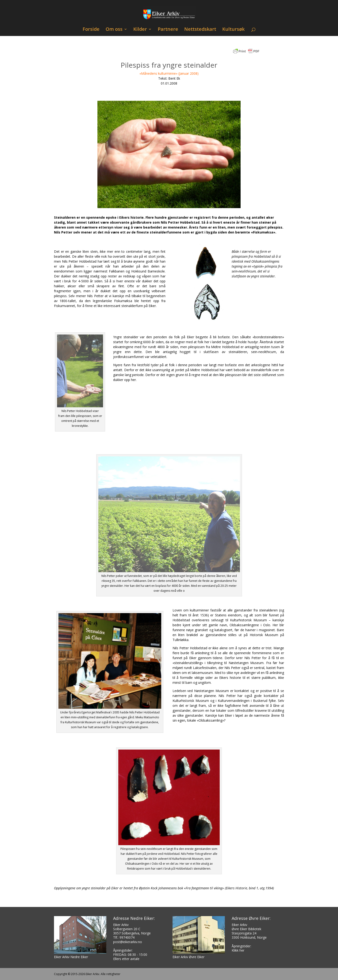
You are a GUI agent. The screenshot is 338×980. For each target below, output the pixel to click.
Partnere (168, 30)
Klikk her (238, 950)
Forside (91, 30)
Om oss (114, 30)
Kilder (140, 30)
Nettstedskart (200, 30)
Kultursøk (233, 30)
